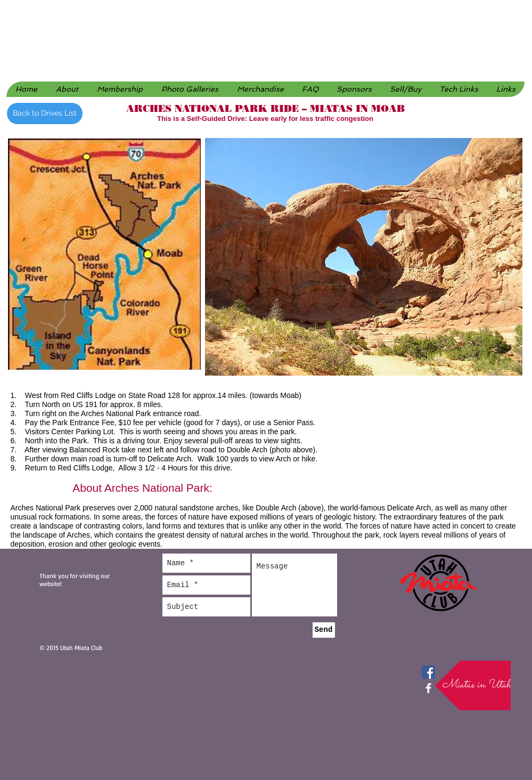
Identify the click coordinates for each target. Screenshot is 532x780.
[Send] (324, 630)
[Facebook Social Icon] (428, 672)
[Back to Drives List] (45, 113)
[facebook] (428, 688)
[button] (190, 89)
